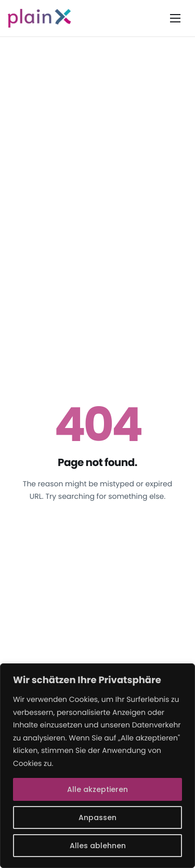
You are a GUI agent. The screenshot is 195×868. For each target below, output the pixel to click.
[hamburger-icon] (175, 18)
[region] (97, 766)
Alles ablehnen (98, 846)
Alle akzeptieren (97, 789)
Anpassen (97, 817)
